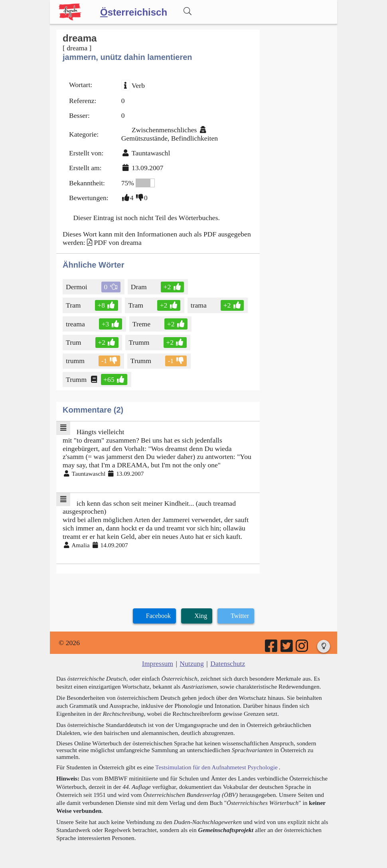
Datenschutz (228, 663)
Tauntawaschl (151, 153)
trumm (76, 361)
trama (199, 305)
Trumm (139, 342)
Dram (139, 287)
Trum (74, 342)
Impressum (158, 663)
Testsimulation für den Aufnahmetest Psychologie (216, 767)
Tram (74, 305)
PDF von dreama (117, 242)
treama (76, 324)
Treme (142, 324)
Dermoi (77, 287)
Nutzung (192, 663)
